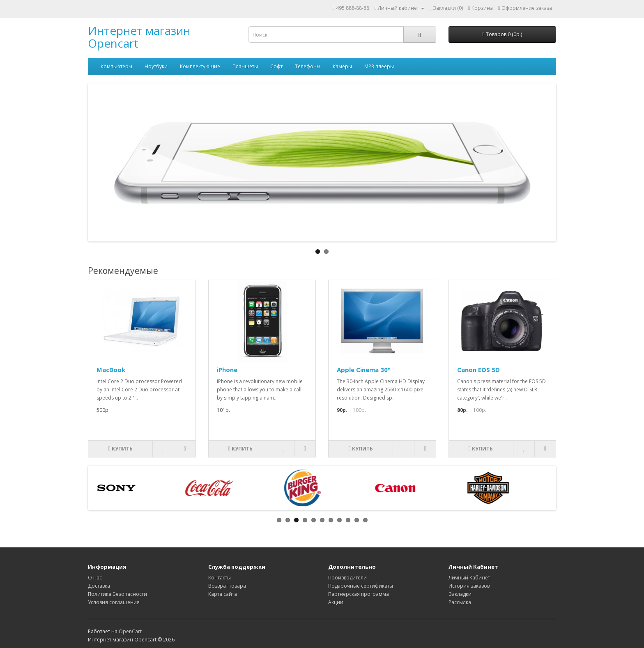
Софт (276, 66)
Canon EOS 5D (478, 370)
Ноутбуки (156, 66)
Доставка (99, 586)
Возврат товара (227, 586)
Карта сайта (223, 594)
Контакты (220, 578)
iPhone (227, 370)
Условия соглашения (114, 602)
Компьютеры (116, 66)
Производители (347, 578)
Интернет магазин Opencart (139, 37)
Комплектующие (200, 66)
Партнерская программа (359, 594)
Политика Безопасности (117, 594)
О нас (95, 578)
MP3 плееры (379, 66)
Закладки (460, 594)
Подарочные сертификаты (361, 586)
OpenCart (130, 631)
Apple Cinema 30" (364, 370)
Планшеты (245, 66)
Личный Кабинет (469, 578)
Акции (336, 602)
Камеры (342, 66)
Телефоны (308, 66)
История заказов (469, 586)
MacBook (111, 370)
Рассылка (460, 602)
